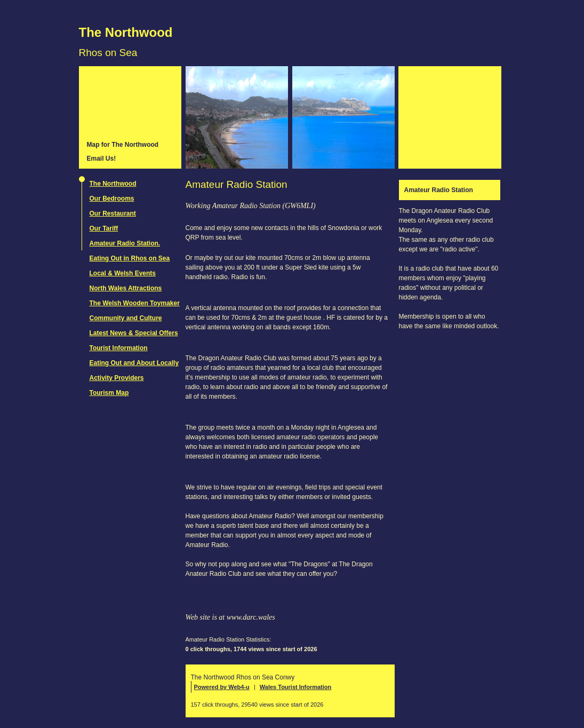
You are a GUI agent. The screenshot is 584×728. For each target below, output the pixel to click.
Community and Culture (126, 318)
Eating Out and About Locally (134, 363)
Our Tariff (104, 228)
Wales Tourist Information (295, 687)
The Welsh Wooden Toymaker (135, 303)
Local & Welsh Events (123, 273)
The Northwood (126, 32)
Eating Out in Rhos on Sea (130, 258)
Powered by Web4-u (222, 687)
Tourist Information (119, 348)
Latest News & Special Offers (134, 333)
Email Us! (102, 159)
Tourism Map (109, 393)
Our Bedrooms (112, 199)
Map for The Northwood (123, 145)
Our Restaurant (113, 213)
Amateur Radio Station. (125, 243)
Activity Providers (117, 378)
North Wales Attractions (126, 288)
